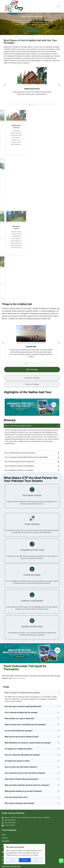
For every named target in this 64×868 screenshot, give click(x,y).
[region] (24, 854)
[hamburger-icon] (59, 6)
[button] (5, 85)
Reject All (25, 860)
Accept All (37, 860)
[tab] (32, 371)
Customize (12, 860)
